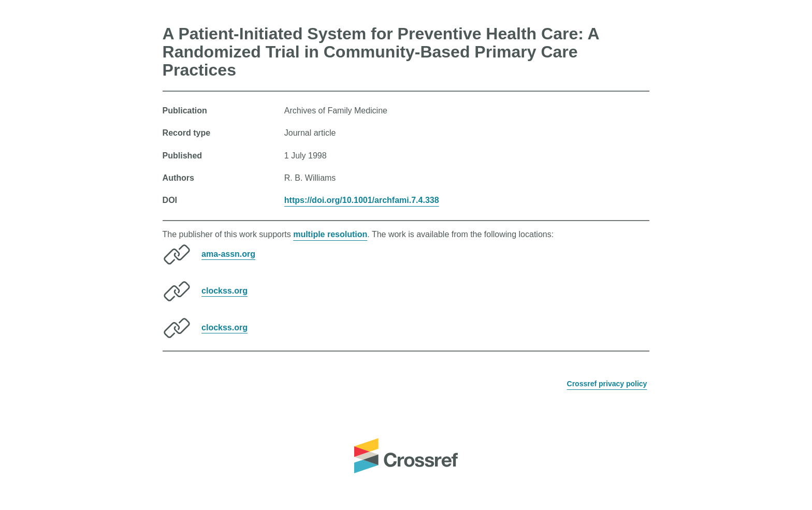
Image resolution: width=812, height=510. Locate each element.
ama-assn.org (228, 253)
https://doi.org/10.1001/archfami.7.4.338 (362, 200)
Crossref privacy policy (607, 384)
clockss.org (224, 290)
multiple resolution (330, 234)
